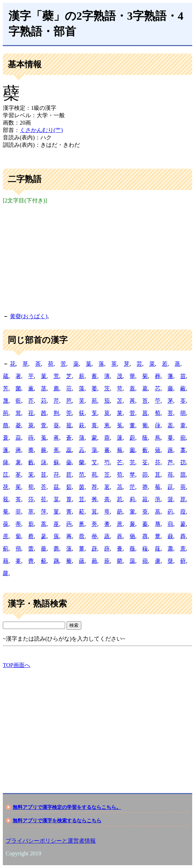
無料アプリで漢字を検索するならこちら (57, 820)
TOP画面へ (17, 665)
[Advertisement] (97, 257)
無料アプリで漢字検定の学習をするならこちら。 (67, 807)
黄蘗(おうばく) (29, 316)
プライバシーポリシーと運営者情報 (51, 841)
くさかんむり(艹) (41, 130)
